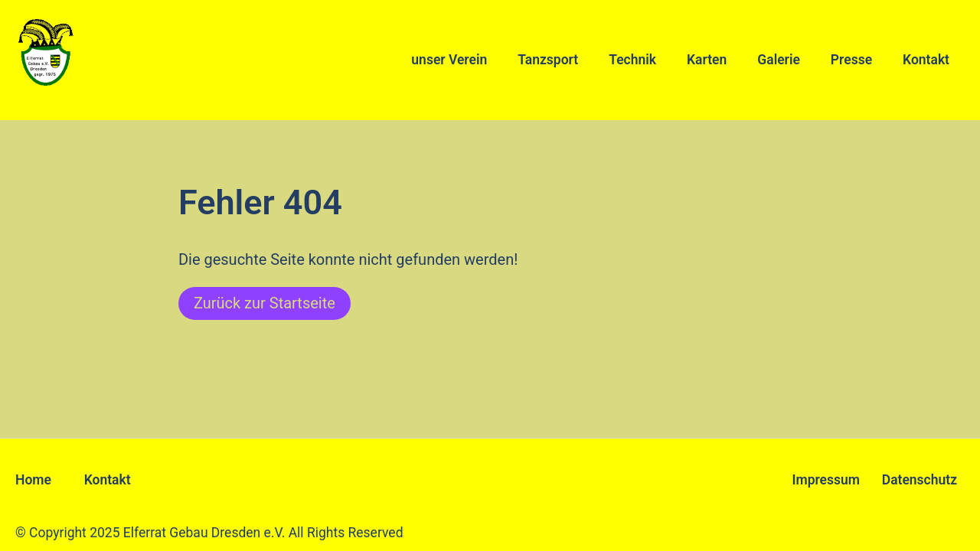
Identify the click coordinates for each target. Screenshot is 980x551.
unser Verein (449, 60)
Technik (632, 60)
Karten (707, 60)
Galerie (779, 60)
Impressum (826, 480)
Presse (851, 60)
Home (33, 480)
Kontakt (926, 60)
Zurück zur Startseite (265, 303)
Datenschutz (920, 480)
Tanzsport (548, 60)
